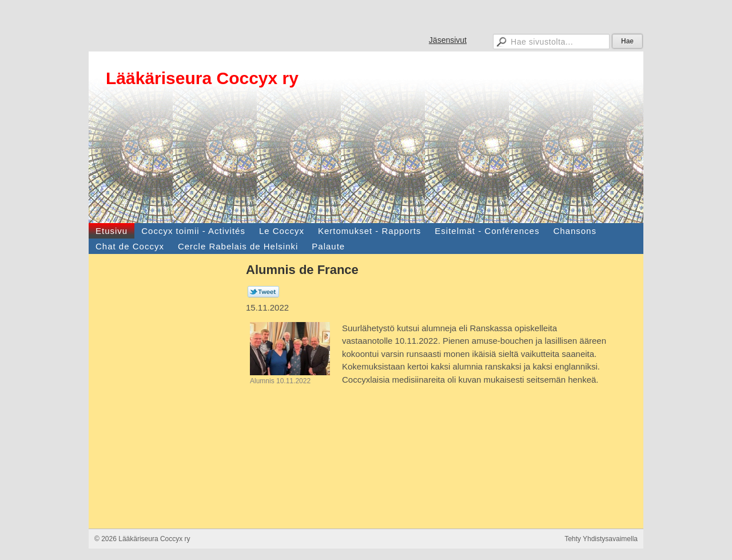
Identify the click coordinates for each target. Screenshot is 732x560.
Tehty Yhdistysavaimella (601, 539)
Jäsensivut (448, 40)
